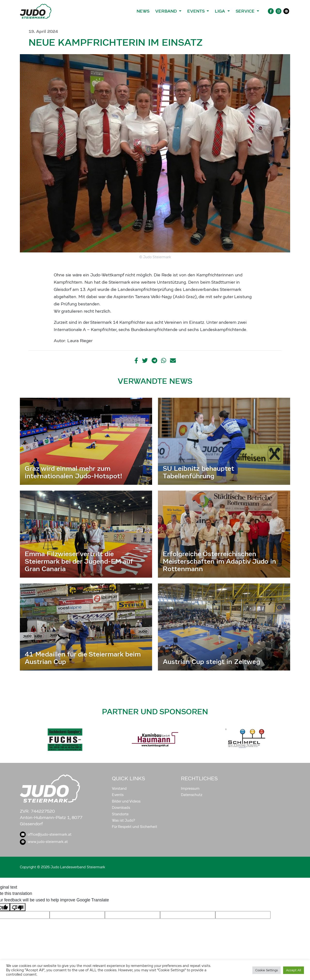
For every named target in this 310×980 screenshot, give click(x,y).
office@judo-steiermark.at (46, 834)
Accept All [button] (294, 970)
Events (118, 795)
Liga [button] (221, 11)
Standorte (120, 814)
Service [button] (246, 11)
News (143, 11)
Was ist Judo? (124, 820)
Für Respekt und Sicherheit (135, 827)
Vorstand (119, 788)
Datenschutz (192, 795)
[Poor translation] (18, 907)
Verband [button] (167, 11)
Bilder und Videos (126, 801)
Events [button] (196, 11)
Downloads (121, 808)
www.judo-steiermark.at (44, 842)
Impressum (190, 788)
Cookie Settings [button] (267, 970)
